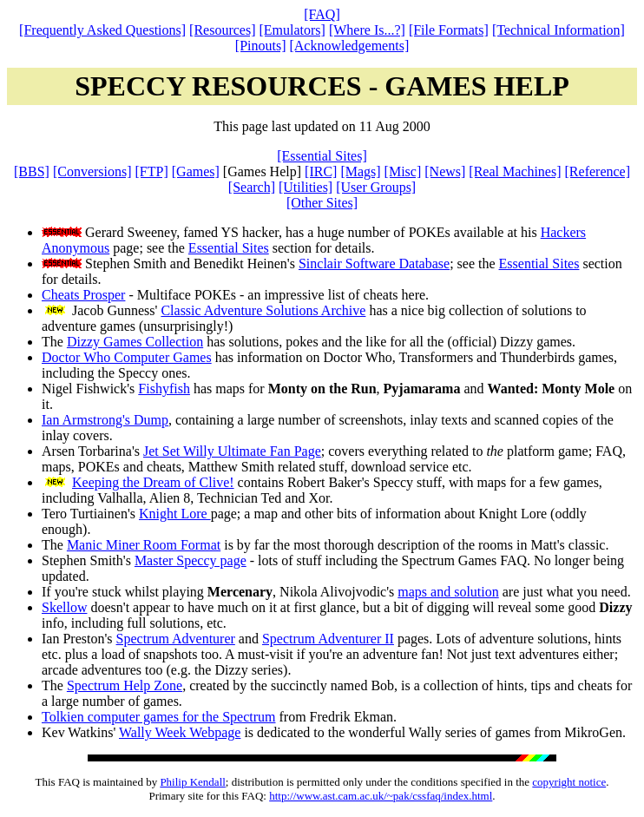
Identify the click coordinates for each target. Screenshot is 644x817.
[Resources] (222, 30)
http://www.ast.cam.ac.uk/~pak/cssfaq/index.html (381, 796)
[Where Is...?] (367, 30)
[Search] (252, 187)
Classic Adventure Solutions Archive (263, 310)
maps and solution (448, 592)
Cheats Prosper (83, 295)
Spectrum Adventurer (176, 639)
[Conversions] (92, 171)
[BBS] (32, 171)
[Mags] (360, 171)
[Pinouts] (261, 46)
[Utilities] (306, 187)
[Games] (196, 171)
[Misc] (403, 171)
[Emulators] (292, 30)
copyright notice (569, 782)
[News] (445, 171)
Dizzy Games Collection (135, 342)
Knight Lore (175, 514)
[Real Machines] (515, 171)
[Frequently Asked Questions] (102, 30)
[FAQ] (322, 14)
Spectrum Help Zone (125, 685)
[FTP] (152, 171)
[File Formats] (449, 30)
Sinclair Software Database (374, 264)
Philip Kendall (192, 782)
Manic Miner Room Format (144, 545)
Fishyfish (164, 389)
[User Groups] (376, 187)
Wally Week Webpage (180, 732)
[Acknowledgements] (349, 46)
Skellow (64, 607)
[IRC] (321, 171)
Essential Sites (229, 248)
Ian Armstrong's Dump (105, 420)
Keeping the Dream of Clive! (153, 482)
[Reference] (598, 171)
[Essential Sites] (322, 156)
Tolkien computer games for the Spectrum (158, 717)
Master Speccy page (191, 560)
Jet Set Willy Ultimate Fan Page (232, 451)
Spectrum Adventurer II (328, 639)
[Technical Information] (559, 30)
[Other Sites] (322, 203)
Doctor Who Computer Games (127, 357)
